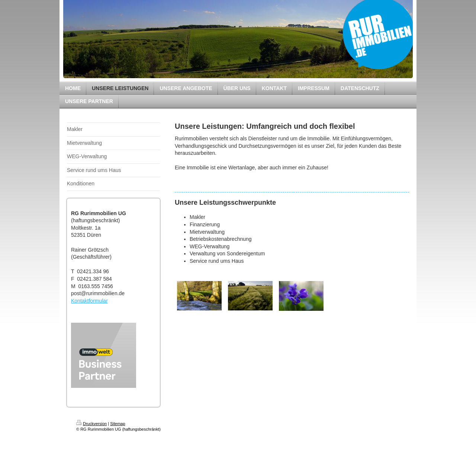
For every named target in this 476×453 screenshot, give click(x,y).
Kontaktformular (89, 301)
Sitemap (118, 424)
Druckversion (91, 424)
